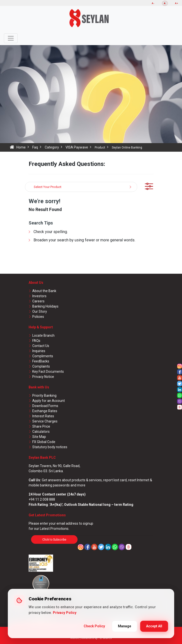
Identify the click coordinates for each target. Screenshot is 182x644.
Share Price (41, 426)
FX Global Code (44, 442)
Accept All (154, 626)
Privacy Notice (43, 377)
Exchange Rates (45, 411)
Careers (38, 301)
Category (52, 147)
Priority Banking (44, 396)
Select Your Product (48, 187)
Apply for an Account (49, 401)
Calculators (41, 432)
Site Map (39, 437)
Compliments (43, 356)
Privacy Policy (65, 613)
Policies (38, 317)
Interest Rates (43, 416)
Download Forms (45, 406)
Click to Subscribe (54, 540)
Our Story (40, 311)
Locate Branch (43, 335)
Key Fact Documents (48, 372)
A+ (177, 3)
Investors (39, 296)
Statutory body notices (50, 447)
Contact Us (41, 346)
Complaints (41, 366)
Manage (125, 626)
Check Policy (94, 626)
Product (100, 148)
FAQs (36, 341)
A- (153, 3)
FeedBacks (41, 361)
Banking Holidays (45, 306)
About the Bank (44, 291)
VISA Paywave (77, 147)
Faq (35, 147)
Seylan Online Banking (127, 148)
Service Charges (45, 421)
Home (21, 147)
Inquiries (39, 351)
